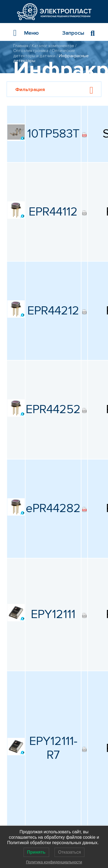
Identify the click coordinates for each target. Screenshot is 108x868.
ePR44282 (53, 508)
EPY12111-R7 (53, 748)
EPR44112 (53, 212)
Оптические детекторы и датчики (44, 53)
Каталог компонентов (53, 46)
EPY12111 (53, 614)
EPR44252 (53, 409)
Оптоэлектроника (31, 51)
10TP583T (53, 134)
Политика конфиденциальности (54, 862)
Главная (21, 46)
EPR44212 (53, 311)
